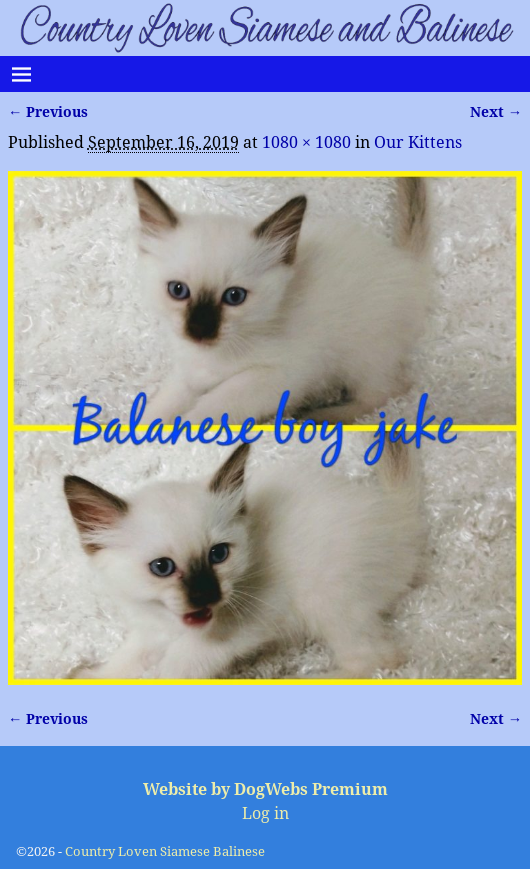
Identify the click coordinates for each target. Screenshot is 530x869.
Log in (265, 813)
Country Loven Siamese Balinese (165, 851)
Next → (496, 112)
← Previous (48, 112)
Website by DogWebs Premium (265, 789)
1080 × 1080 (306, 142)
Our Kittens (418, 142)
